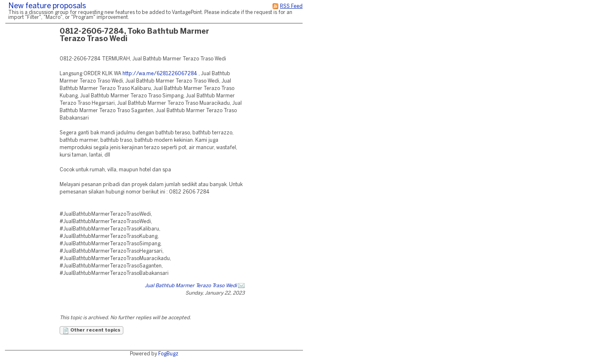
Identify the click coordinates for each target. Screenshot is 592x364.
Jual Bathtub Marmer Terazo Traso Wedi (191, 286)
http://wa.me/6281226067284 (160, 74)
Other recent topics (91, 331)
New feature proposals (47, 6)
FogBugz (168, 354)
